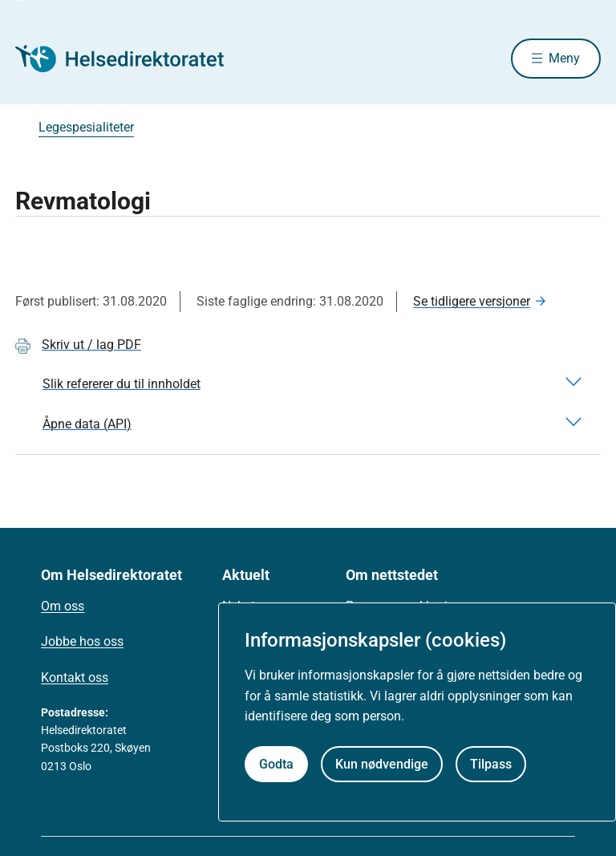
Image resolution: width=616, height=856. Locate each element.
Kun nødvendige (382, 764)
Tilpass (491, 764)
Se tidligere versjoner (472, 301)
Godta (276, 764)
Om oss (63, 606)
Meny (564, 58)
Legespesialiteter (86, 127)
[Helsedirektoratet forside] (131, 59)
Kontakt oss (75, 677)
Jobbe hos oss (82, 641)
